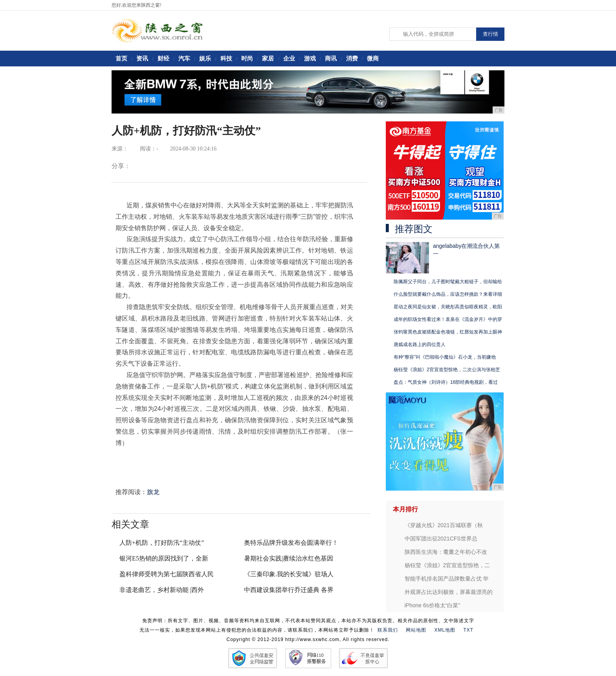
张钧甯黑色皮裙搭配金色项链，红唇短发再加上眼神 (448, 332)
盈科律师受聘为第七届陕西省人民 (167, 574)
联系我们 (388, 630)
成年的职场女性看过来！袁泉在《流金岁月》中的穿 (448, 319)
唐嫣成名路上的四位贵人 (420, 344)
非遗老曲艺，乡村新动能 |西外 (162, 590)
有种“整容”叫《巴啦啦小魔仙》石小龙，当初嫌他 (445, 357)
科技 (226, 58)
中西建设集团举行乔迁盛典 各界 (289, 590)
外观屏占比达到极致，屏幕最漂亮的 (449, 592)
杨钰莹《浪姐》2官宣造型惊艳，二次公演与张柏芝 (447, 370)
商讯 (331, 58)
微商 (373, 58)
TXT (469, 630)
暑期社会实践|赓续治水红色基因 (289, 558)
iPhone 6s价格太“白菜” (433, 605)
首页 (121, 58)
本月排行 (405, 509)
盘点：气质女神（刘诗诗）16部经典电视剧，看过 (446, 382)
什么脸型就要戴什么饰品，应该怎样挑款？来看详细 (448, 294)
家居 (268, 58)
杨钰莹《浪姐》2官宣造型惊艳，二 (447, 565)
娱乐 (205, 58)
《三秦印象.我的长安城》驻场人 (289, 574)
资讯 (142, 58)
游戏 (310, 58)
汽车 (184, 58)
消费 (352, 58)
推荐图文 (414, 229)
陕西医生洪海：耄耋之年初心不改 (446, 552)
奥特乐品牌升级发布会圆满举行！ (291, 543)
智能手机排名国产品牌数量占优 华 (447, 579)
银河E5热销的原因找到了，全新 (164, 558)
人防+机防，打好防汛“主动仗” (162, 543)
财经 (163, 58)
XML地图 (445, 630)
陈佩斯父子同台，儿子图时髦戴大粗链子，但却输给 (448, 282)
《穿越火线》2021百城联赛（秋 (444, 525)
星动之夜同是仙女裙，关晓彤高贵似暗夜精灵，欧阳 (448, 307)
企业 (289, 58)
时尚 (247, 58)
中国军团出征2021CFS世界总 (441, 539)
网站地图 (416, 630)
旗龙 (153, 492)
